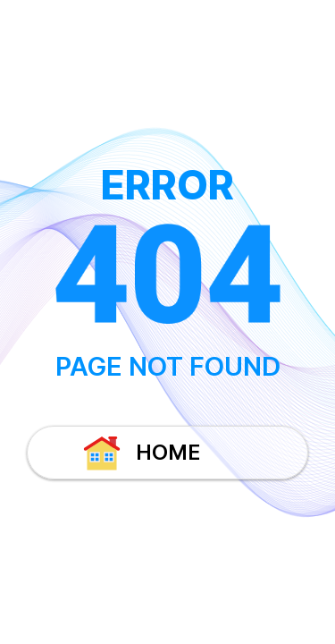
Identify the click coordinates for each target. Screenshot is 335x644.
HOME (141, 453)
